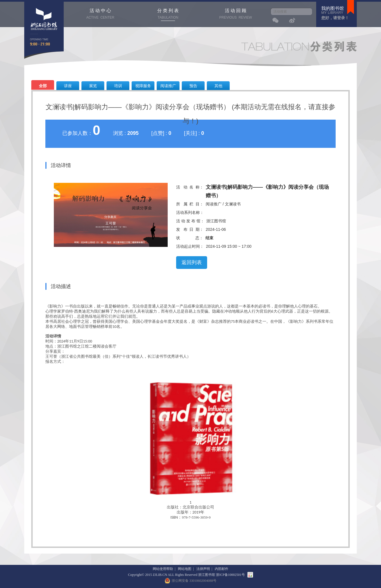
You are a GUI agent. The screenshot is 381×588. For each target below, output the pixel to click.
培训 (118, 86)
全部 (43, 86)
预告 (193, 86)
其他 (218, 86)
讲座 (68, 86)
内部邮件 (221, 569)
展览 (93, 86)
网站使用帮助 (163, 569)
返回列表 (192, 262)
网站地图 (185, 569)
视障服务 (143, 86)
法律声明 (203, 569)
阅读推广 (168, 86)
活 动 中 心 (100, 15)
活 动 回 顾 (236, 15)
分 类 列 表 (168, 15)
